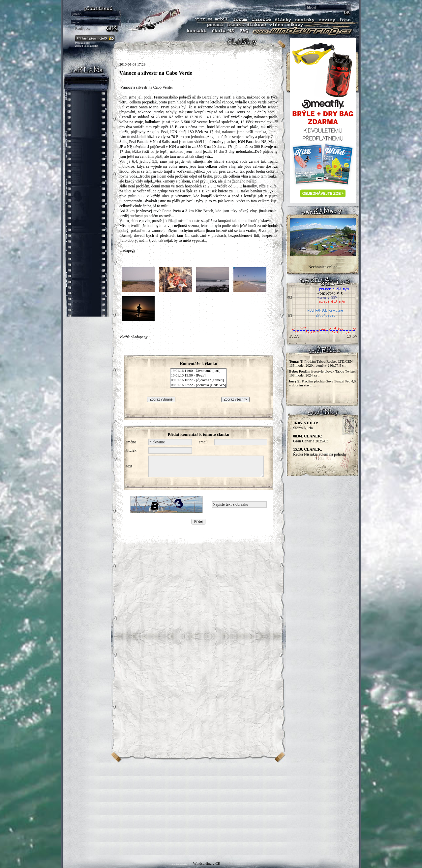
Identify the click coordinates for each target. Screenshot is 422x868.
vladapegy (139, 337)
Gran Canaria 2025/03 (311, 439)
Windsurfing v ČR (207, 863)
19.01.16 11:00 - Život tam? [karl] (199, 371)
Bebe (293, 371)
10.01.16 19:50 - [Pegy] (199, 376)
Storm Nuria (306, 425)
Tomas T (296, 361)
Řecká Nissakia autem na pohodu (319, 452)
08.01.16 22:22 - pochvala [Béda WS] (199, 385)
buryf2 (294, 381)
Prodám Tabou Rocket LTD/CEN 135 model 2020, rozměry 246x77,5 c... (321, 363)
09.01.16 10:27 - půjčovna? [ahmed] (199, 380)
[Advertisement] (211, 809)
